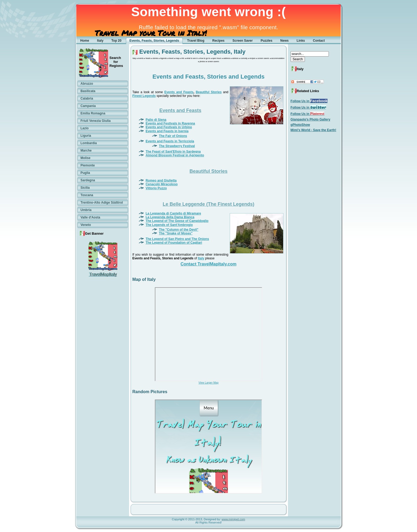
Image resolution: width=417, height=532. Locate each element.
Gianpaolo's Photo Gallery (310, 119)
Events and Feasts (179, 92)
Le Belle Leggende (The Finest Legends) (208, 204)
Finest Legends (144, 96)
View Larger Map (208, 383)
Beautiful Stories (209, 92)
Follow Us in (309, 101)
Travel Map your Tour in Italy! (151, 33)
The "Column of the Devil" (179, 230)
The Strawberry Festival (177, 146)
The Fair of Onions (173, 136)
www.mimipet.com (233, 519)
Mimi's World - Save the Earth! (313, 130)
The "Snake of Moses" (176, 233)
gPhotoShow (300, 125)
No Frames (208, 334)
